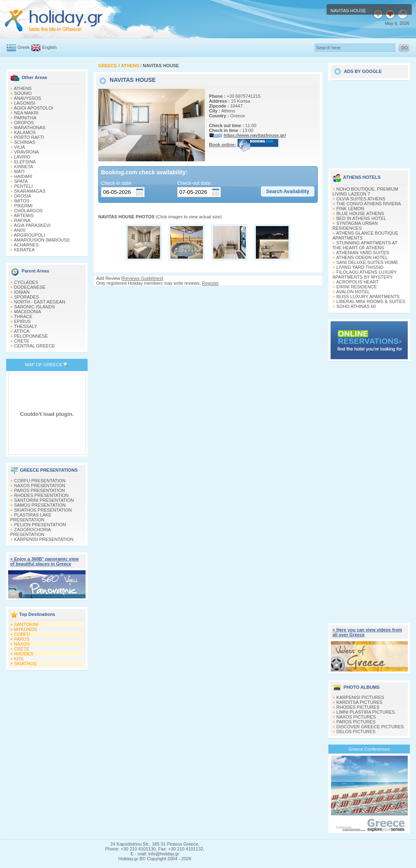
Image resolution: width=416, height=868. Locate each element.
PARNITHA (25, 118)
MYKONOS (26, 629)
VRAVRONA (27, 152)
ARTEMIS (24, 215)
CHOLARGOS (29, 211)
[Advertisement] (208, 321)
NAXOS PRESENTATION (40, 486)
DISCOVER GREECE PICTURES (370, 727)
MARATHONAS (30, 127)
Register (210, 283)
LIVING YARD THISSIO (360, 267)
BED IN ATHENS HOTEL (362, 218)
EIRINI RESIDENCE (357, 287)
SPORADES (27, 297)
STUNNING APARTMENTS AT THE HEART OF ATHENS (365, 245)
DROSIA (23, 196)
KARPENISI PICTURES (360, 697)
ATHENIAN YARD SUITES (363, 253)
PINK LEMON (350, 209)
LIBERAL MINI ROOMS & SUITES (371, 301)
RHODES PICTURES (358, 707)
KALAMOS (25, 132)
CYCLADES (26, 282)
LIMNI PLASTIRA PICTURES (366, 712)
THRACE (23, 316)
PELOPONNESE (31, 336)
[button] (288, 191)
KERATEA (25, 250)
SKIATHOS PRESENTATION (43, 510)
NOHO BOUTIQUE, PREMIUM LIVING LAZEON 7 (365, 191)
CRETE (22, 341)
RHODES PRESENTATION (42, 495)
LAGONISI (25, 103)
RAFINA (22, 220)
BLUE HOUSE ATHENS (360, 213)
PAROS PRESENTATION (40, 490)
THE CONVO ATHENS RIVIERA (369, 204)
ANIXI (20, 230)
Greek (24, 47)
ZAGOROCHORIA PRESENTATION (30, 532)
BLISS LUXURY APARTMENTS (368, 297)
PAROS (22, 639)
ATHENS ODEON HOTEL (362, 257)
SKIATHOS (25, 664)
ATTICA (22, 331)
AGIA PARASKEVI (32, 225)
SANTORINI (26, 624)
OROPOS (24, 123)
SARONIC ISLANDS (35, 307)
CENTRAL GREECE (35, 346)
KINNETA (24, 167)
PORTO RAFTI (29, 137)
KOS (19, 659)
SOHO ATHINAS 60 (356, 306)
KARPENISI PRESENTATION (44, 539)
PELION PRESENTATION (40, 525)
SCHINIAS (25, 142)
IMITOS (22, 201)
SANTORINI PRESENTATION (44, 500)
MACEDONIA (28, 312)
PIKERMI (23, 206)
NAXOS (22, 644)
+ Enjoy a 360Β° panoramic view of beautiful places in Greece (44, 561)
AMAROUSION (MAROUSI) (42, 240)
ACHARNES (26, 245)
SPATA (21, 181)
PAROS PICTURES (356, 722)
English (49, 47)
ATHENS (23, 88)
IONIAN (22, 292)
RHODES (24, 654)
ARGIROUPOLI (29, 235)
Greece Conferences (369, 749)
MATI (19, 171)
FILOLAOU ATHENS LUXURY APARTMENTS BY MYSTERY (364, 275)
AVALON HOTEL (353, 292)
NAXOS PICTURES (356, 717)
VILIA (20, 147)
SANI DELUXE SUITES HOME (368, 262)
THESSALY (25, 326)
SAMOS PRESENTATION (40, 505)
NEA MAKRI (26, 113)
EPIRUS (23, 321)
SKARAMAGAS (30, 191)
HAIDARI (23, 176)
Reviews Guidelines (142, 278)
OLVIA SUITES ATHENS (361, 199)
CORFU (22, 634)
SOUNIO (23, 93)
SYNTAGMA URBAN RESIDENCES (355, 226)
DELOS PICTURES (356, 732)
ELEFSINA (25, 162)
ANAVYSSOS (28, 98)
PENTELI (24, 186)
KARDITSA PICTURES (360, 702)
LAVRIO (22, 157)
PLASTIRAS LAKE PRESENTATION (31, 517)
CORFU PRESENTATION (40, 481)
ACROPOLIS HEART (357, 282)
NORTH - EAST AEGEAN (40, 302)
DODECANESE (30, 287)
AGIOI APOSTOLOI (33, 108)
